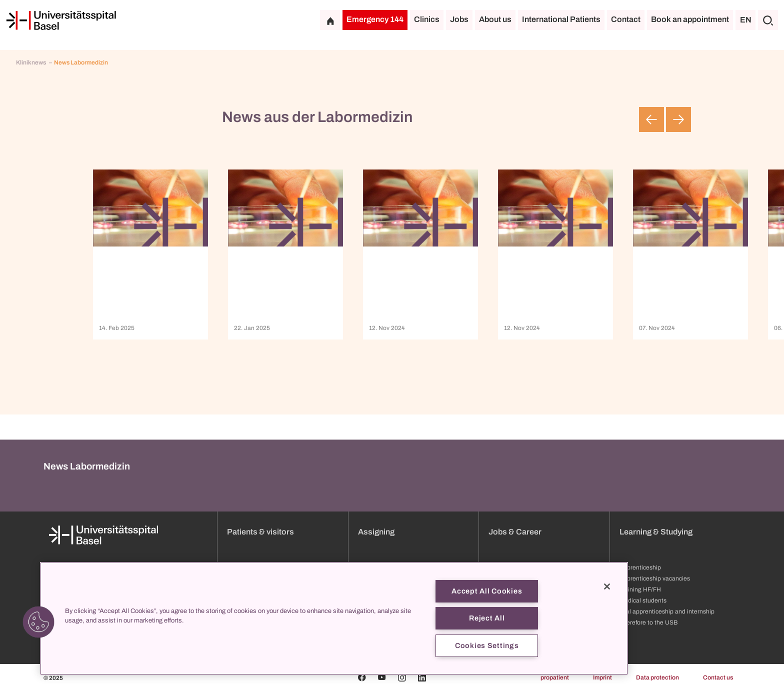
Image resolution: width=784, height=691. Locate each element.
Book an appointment (690, 19)
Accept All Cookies (487, 591)
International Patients (561, 19)
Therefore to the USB (648, 622)
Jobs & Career (515, 532)
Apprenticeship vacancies (655, 578)
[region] (334, 618)
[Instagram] (402, 677)
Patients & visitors (260, 532)
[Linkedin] (422, 677)
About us (495, 19)
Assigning (376, 532)
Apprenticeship (640, 567)
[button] (38, 622)
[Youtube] (382, 677)
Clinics (427, 19)
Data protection (657, 677)
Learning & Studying (656, 532)
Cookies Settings (487, 645)
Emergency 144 (375, 19)
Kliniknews (31, 62)
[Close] (607, 586)
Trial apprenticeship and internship (667, 611)
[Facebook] (362, 677)
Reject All (487, 618)
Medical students (643, 600)
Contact (626, 19)
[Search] (768, 20)
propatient (555, 677)
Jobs (459, 19)
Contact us (718, 677)
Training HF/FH (640, 589)
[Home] (61, 20)
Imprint (602, 677)
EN (746, 20)
